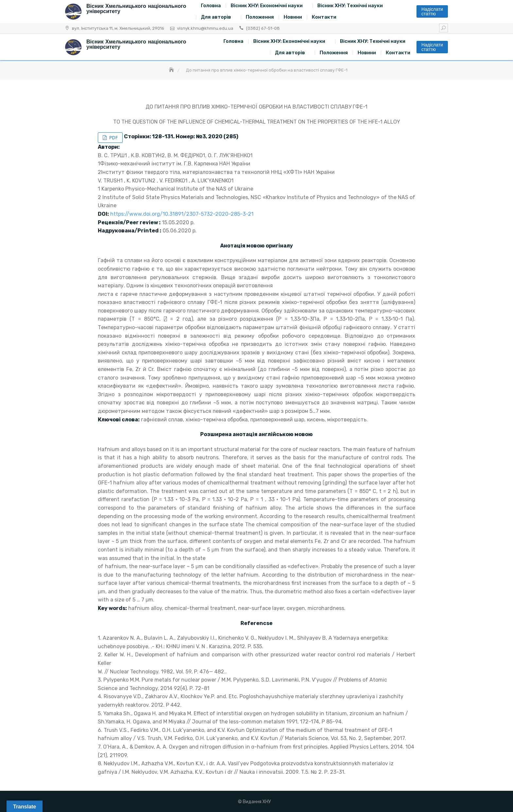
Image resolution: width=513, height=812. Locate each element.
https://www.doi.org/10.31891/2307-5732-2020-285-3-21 (182, 214)
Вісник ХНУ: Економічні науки (267, 6)
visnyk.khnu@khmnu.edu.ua (205, 28)
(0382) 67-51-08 (263, 28)
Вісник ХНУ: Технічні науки (350, 6)
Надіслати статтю (432, 11)
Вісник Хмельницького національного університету (136, 9)
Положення (260, 17)
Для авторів (216, 17)
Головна (211, 6)
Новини (293, 17)
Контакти (324, 17)
